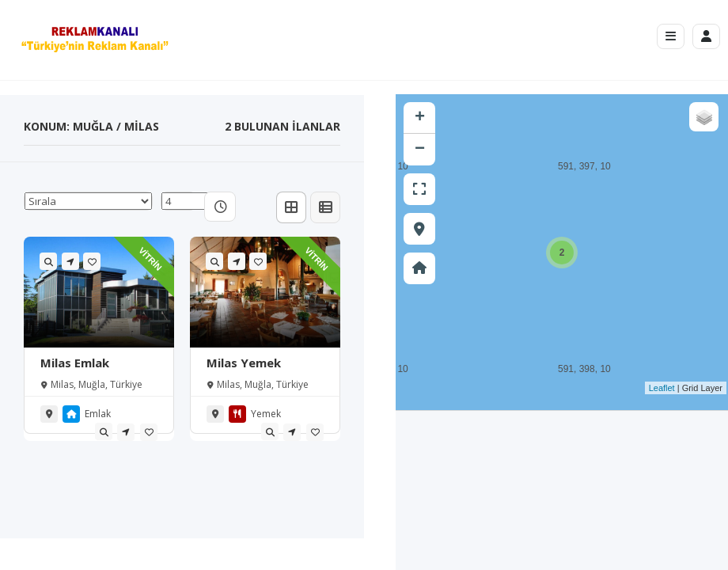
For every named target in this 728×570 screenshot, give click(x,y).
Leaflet (662, 388)
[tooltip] (104, 431)
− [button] (420, 150)
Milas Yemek (244, 363)
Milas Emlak (75, 363)
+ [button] (420, 118)
